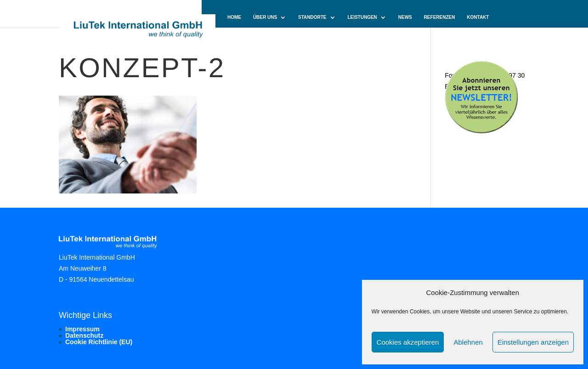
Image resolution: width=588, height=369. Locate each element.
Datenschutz (84, 335)
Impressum (82, 329)
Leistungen (362, 17)
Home (234, 17)
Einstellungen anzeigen (533, 342)
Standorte (312, 17)
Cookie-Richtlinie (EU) (255, 37)
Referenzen (440, 17)
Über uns (265, 17)
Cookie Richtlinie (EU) (99, 342)
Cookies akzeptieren (408, 342)
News (405, 17)
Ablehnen (468, 342)
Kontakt (478, 17)
